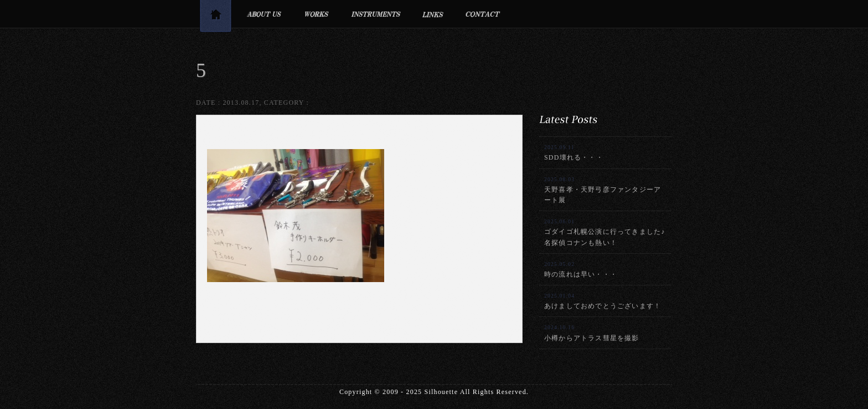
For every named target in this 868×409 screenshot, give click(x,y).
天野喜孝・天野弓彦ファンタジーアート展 (603, 190)
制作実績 (316, 14)
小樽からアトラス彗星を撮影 (592, 333)
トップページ (215, 18)
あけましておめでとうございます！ (603, 301)
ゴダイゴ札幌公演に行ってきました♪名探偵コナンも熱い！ (604, 232)
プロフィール (264, 14)
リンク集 (433, 14)
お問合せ (483, 14)
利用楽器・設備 (376, 14)
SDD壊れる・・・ (574, 153)
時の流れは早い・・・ (581, 270)
